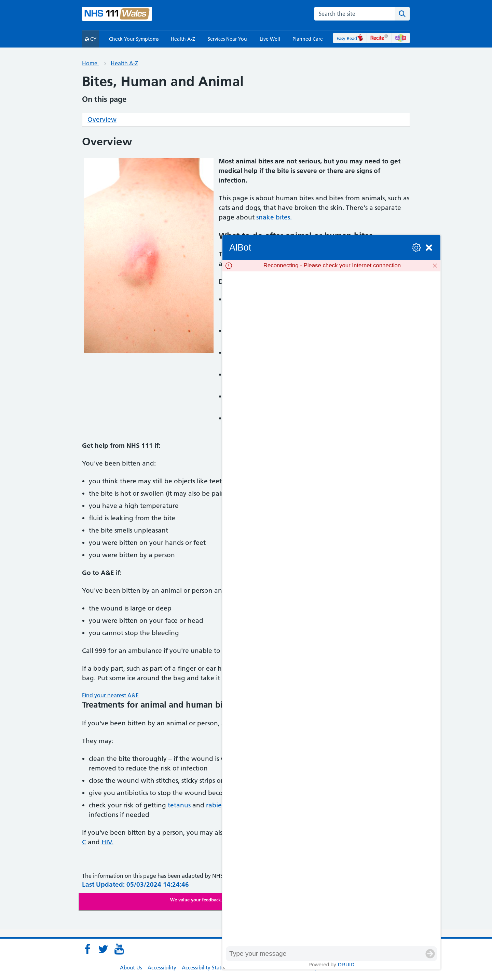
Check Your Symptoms (134, 39)
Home (90, 63)
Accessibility (162, 968)
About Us (131, 968)
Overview (102, 119)
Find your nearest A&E (110, 695)
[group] (331, 609)
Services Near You (227, 39)
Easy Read (350, 38)
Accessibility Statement (209, 968)
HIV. (107, 842)
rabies (215, 805)
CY (91, 39)
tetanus (180, 805)
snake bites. (274, 217)
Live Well (270, 39)
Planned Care (308, 39)
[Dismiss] (435, 266)
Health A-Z (183, 39)
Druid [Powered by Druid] (346, 964)
